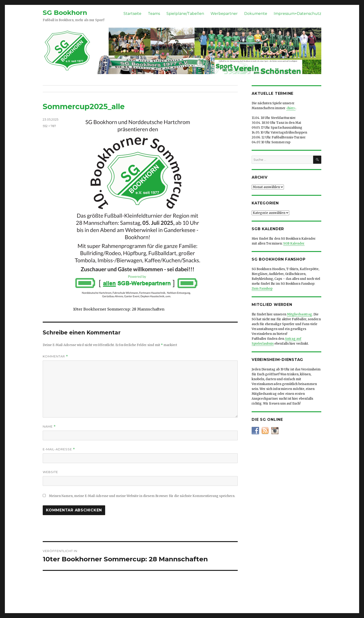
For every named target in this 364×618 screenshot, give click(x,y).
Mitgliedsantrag (299, 314)
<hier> (291, 108)
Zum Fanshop (262, 289)
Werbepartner (224, 14)
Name (49, 427)
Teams (154, 14)
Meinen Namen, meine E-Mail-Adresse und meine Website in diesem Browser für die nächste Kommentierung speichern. (142, 496)
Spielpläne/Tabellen (185, 14)
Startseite (132, 14)
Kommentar (55, 356)
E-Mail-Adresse (59, 449)
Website (50, 472)
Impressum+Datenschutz (297, 14)
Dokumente (256, 14)
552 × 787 (49, 126)
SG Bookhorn (65, 13)
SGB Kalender (294, 244)
